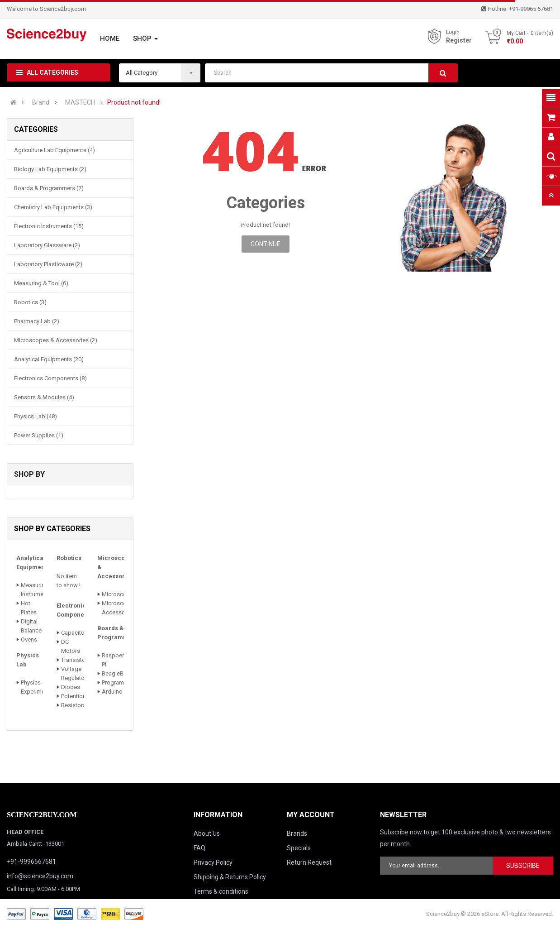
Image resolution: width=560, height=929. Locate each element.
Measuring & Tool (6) (41, 283)
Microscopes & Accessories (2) (56, 340)
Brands (297, 833)
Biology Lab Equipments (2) (50, 169)
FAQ (199, 848)
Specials (299, 848)
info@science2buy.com (40, 876)
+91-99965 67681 (531, 9)
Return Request (309, 862)
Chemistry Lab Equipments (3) (53, 207)
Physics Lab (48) (36, 416)
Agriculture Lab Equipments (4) (55, 150)
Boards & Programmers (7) (49, 188)
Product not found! (134, 103)
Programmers (119, 682)
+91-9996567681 (31, 862)
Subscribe (523, 866)
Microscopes (119, 594)
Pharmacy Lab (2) (37, 321)
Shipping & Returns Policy (230, 877)
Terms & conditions (221, 891)
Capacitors (75, 633)
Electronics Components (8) (50, 378)
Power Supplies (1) (39, 435)
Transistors (76, 660)
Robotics (69, 558)
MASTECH (80, 103)
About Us (207, 833)
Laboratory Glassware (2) (47, 245)
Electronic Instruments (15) (49, 226)
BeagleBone (118, 673)
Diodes (71, 687)
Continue (266, 244)
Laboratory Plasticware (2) (48, 264)
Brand (41, 103)
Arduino (112, 692)
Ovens (29, 639)
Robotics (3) (30, 302)
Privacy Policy (213, 862)
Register (459, 40)
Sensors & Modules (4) (44, 397)
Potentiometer (79, 696)
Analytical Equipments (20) (49, 359)
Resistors (74, 705)
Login (453, 32)
